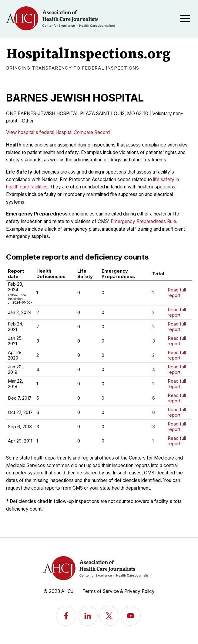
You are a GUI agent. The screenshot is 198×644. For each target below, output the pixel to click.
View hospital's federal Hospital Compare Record (58, 132)
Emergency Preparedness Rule (143, 221)
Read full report (177, 293)
